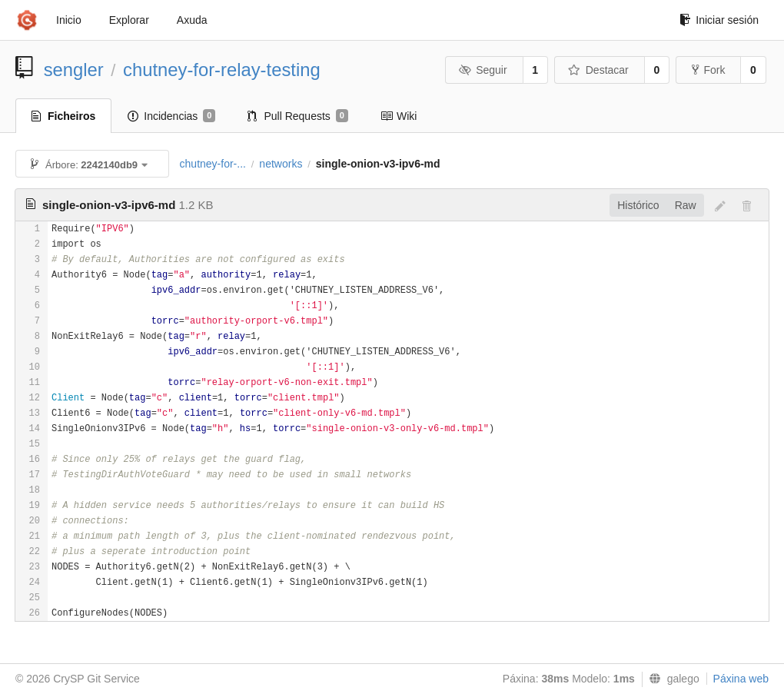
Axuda (192, 20)
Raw (686, 205)
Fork (708, 70)
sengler (74, 70)
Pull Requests (298, 116)
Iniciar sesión (719, 20)
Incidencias (171, 116)
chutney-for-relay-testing (222, 70)
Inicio (69, 20)
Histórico (638, 205)
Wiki (399, 116)
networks (281, 164)
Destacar (598, 70)
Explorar (129, 20)
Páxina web (741, 679)
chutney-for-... (213, 164)
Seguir (483, 70)
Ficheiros (63, 116)
